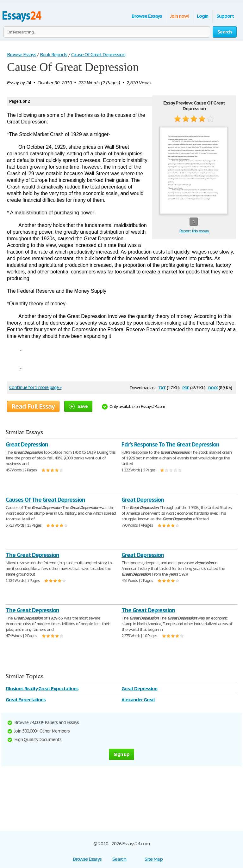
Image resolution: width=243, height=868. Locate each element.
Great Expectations (26, 700)
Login (202, 16)
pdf (186, 387)
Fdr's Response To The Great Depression (170, 444)
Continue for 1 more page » (35, 387)
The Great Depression (32, 555)
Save (78, 406)
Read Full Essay (33, 406)
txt (162, 387)
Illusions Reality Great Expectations (42, 688)
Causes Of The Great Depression (45, 500)
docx (213, 387)
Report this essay (194, 231)
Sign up (121, 754)
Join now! (180, 16)
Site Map (154, 859)
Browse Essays (147, 16)
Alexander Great (138, 700)
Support (225, 16)
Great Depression (27, 444)
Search (119, 859)
